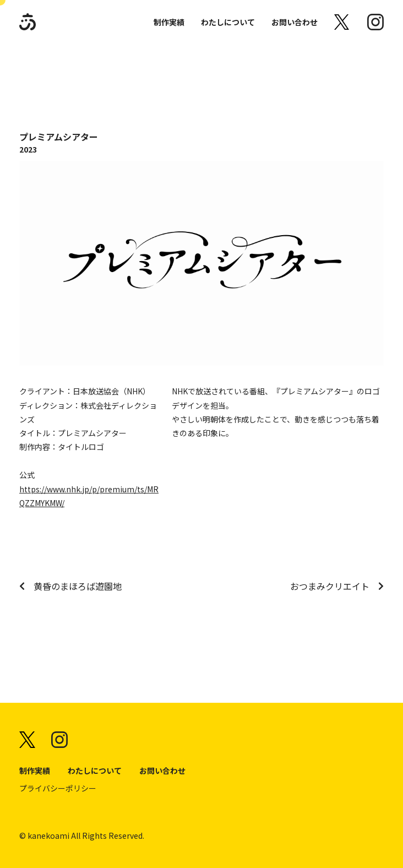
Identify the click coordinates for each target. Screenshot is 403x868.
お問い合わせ (295, 22)
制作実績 (169, 22)
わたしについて (228, 22)
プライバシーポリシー (58, 788)
